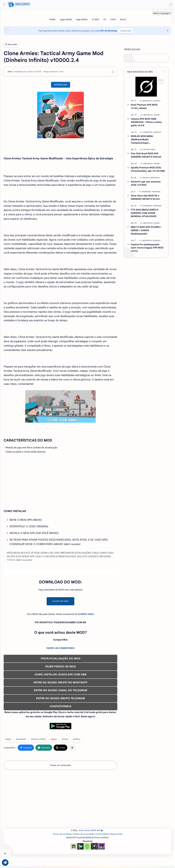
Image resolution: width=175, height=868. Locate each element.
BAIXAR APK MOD (69, 612)
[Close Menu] (168, 28)
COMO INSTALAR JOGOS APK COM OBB (69, 685)
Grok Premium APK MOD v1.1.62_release (147, 104)
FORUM (30, 571)
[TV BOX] (101, 17)
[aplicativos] (151, 98)
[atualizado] (161, 98)
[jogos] (156, 147)
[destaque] (160, 189)
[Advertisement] (69, 494)
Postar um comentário (69, 776)
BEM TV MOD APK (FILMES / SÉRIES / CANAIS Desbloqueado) (149, 228)
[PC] (110, 17)
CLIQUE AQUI (131, 29)
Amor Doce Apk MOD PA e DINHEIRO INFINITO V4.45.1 (149, 195)
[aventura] (161, 130)
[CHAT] (119, 17)
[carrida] (150, 147)
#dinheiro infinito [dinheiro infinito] (49, 750)
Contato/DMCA (108, 845)
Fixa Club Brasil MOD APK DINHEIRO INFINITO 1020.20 (149, 153)
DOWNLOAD (69, 83)
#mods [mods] (76, 750)
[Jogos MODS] (71, 17)
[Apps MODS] (87, 17)
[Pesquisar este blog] (60, 4)
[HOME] (58, 17)
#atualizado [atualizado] (32, 750)
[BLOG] (128, 17)
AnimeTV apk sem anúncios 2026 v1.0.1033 (149, 181)
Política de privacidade (89, 845)
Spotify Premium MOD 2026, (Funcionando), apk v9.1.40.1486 (151, 167)
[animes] (150, 175)
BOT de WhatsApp (114, 29)
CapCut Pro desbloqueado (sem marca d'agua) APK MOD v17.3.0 (150, 246)
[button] (170, 4)
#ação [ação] (19, 750)
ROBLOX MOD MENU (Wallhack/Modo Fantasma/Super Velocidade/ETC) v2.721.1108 (149, 137)
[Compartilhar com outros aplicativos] (83, 759)
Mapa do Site (122, 845)
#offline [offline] (87, 750)
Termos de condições (68, 845)
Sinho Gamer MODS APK (96, 841)
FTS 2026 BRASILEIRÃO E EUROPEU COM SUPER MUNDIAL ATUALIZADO (148, 211)
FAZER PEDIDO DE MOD (69, 677)
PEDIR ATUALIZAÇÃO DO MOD (69, 669)
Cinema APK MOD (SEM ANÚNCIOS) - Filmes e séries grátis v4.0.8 (150, 120)
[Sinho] (21, 69)
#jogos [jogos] (65, 750)
